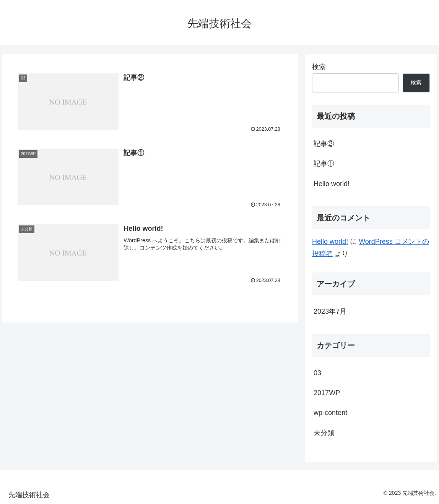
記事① (324, 164)
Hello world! (332, 184)
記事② (324, 144)
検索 (319, 67)
